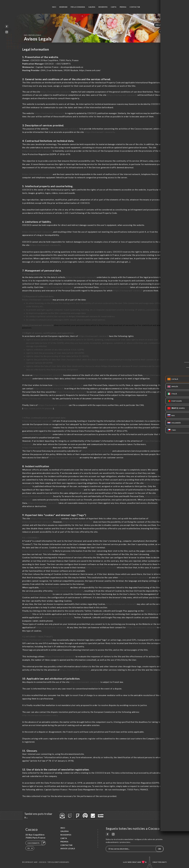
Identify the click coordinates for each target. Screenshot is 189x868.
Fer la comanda (78, 7)
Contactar (135, 7)
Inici (54, 7)
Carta (114, 7)
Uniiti (164, 862)
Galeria (92, 7)
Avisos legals (68, 849)
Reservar (63, 7)
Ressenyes (103, 7)
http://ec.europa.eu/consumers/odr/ (40, 715)
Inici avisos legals (32, 35)
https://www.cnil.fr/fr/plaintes (38, 408)
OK (159, 849)
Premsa (123, 7)
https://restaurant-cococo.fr (56, 92)
